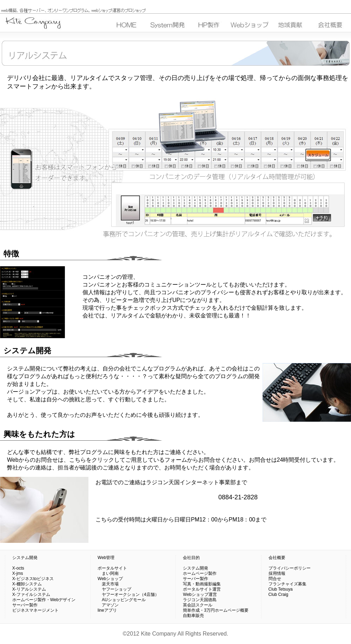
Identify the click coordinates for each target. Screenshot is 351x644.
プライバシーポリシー (290, 568)
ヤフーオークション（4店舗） (128, 594)
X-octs (18, 568)
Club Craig (279, 594)
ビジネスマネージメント (35, 610)
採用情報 (277, 573)
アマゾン (108, 605)
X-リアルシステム (29, 589)
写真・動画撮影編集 (202, 584)
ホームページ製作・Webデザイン (44, 600)
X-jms (18, 573)
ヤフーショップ (114, 589)
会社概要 (277, 558)
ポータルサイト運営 (202, 589)
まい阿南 (108, 573)
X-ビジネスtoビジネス (33, 579)
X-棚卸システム (27, 584)
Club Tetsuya (281, 589)
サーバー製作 (25, 605)
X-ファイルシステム (31, 594)
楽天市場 (108, 584)
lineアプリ (107, 610)
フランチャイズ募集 (287, 584)
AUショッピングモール (122, 600)
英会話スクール (198, 605)
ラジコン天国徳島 (200, 600)
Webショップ (110, 579)
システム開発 (25, 558)
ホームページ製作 (200, 573)
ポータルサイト (112, 568)
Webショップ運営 (200, 594)
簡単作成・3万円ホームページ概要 (216, 610)
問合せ (275, 579)
